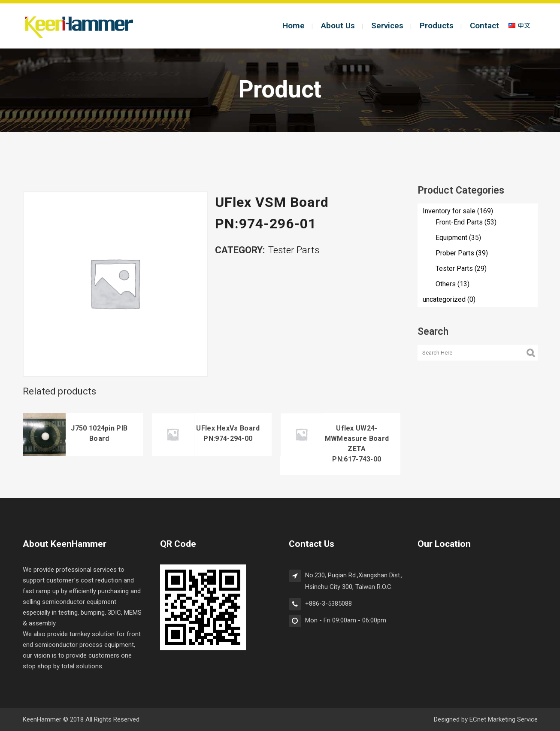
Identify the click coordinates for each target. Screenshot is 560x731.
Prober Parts (455, 253)
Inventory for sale (449, 211)
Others (446, 284)
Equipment (451, 238)
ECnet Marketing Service (504, 720)
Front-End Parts (459, 222)
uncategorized (444, 300)
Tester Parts (294, 250)
